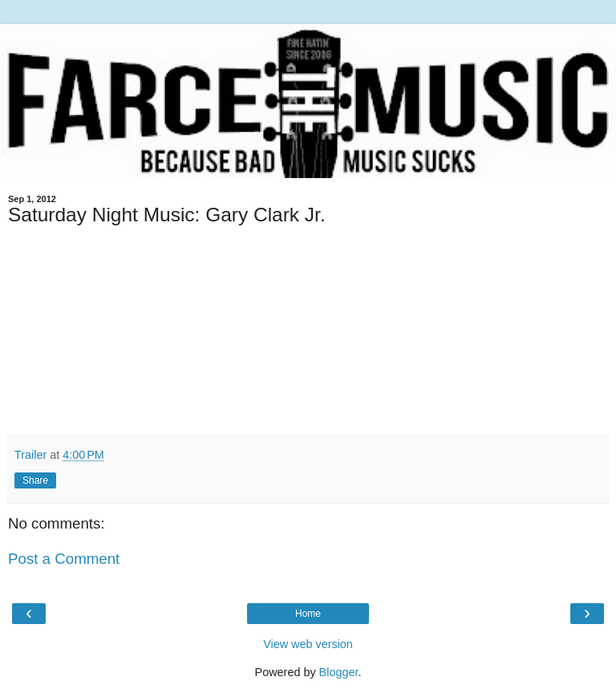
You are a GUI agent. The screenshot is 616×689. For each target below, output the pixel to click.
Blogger (339, 672)
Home (308, 614)
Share (35, 480)
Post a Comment (64, 559)
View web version (308, 644)
